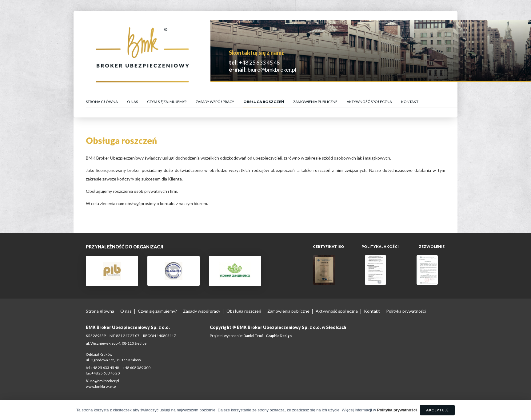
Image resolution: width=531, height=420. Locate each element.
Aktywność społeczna (369, 102)
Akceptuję (437, 410)
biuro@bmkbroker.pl (271, 69)
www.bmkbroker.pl (101, 386)
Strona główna (102, 102)
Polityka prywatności (406, 311)
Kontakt (410, 102)
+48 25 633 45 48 (259, 62)
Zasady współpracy (215, 102)
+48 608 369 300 (137, 368)
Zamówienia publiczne (315, 102)
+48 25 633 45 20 (106, 373)
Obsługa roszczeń (264, 102)
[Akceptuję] (523, 410)
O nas (132, 102)
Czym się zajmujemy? (167, 102)
